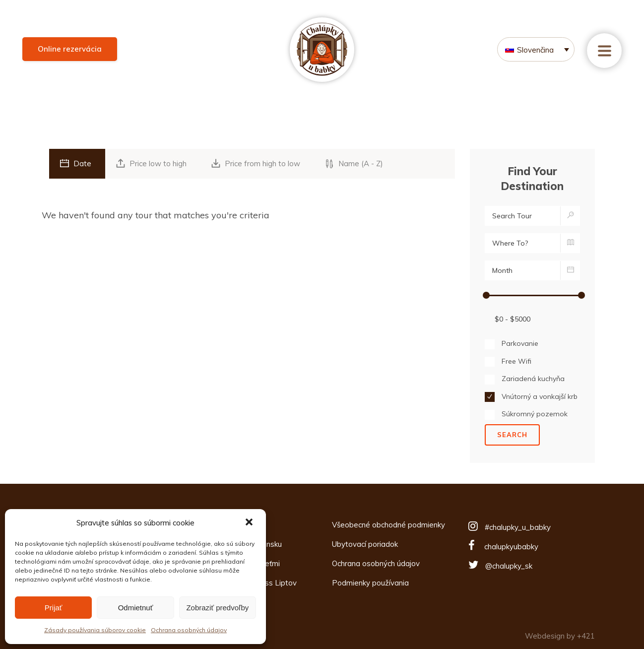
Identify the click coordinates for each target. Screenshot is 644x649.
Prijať (54, 608)
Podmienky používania (370, 583)
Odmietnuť (136, 608)
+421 (586, 636)
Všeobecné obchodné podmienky (388, 525)
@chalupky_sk (509, 566)
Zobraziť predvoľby (217, 608)
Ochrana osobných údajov (189, 630)
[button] (250, 523)
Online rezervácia (70, 49)
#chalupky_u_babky (518, 527)
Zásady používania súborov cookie (95, 630)
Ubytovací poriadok (365, 544)
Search (512, 435)
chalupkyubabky (511, 547)
